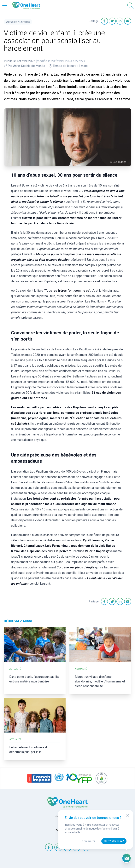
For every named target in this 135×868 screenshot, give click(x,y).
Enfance (25, 22)
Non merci (88, 841)
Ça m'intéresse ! (114, 841)
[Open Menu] (5, 6)
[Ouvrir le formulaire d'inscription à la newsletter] (126, 858)
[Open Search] (130, 6)
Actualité (12, 22)
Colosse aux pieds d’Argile (76, 567)
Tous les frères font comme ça (67, 291)
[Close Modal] (128, 815)
